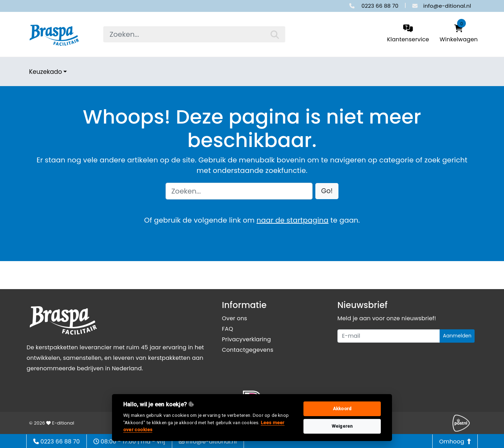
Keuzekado (45, 72)
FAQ (227, 329)
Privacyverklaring (246, 339)
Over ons (234, 318)
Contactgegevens (248, 350)
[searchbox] (194, 34)
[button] (327, 191)
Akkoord (342, 409)
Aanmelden (457, 336)
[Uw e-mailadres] (389, 336)
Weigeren (342, 426)
